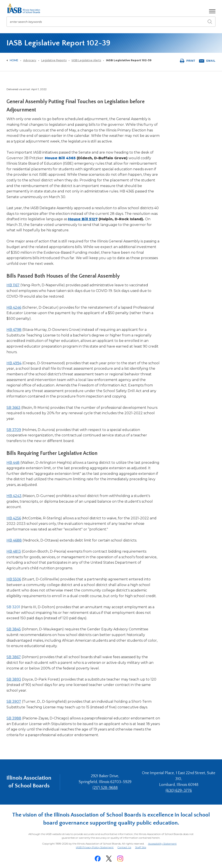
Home (14, 60)
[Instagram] (120, 859)
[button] (212, 11)
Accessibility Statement (162, 844)
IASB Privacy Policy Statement (95, 847)
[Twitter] (109, 859)
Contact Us (124, 847)
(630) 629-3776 (179, 791)
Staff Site (141, 847)
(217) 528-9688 (105, 788)
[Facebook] (98, 859)
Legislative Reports (54, 60)
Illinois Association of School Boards (29, 782)
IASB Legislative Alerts (86, 60)
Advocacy (30, 60)
